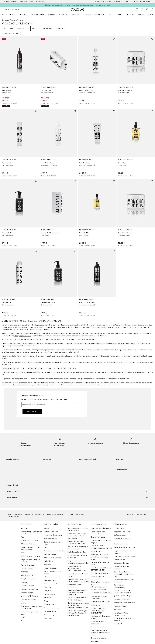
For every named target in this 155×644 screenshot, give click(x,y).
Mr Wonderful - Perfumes (30, 596)
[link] (19, 71)
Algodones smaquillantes (53, 558)
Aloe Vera (94, 641)
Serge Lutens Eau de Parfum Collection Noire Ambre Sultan (78, 562)
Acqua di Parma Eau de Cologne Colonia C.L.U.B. (76, 542)
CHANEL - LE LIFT (27, 569)
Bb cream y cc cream (52, 608)
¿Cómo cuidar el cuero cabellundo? (99, 597)
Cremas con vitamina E (99, 627)
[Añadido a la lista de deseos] (36, 39)
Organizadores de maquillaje (54, 551)
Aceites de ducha (50, 568)
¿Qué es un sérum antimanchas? (97, 578)
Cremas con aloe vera (99, 537)
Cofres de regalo (120, 535)
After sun (47, 587)
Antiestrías (48, 598)
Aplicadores (48, 561)
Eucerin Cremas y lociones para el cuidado (30, 549)
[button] (77, 485)
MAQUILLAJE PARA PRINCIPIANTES (121, 614)
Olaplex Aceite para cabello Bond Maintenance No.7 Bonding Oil (77, 592)
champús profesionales (23, 336)
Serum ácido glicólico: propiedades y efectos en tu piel (124, 574)
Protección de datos (15, 514)
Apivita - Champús (27, 565)
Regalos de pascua (121, 544)
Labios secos (95, 605)
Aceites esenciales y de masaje (52, 573)
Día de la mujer (119, 528)
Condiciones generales (77, 514)
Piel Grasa (118, 610)
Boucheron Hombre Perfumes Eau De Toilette (31, 608)
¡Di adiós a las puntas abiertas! (122, 568)
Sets (46, 547)
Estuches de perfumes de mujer (53, 543)
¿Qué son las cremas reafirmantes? (98, 623)
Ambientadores (50, 594)
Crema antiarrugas (51, 554)
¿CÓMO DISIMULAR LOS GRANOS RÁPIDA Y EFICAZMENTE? (99, 611)
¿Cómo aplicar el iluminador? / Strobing (102, 617)
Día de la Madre (38, 14)
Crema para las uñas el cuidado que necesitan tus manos (100, 633)
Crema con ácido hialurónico (101, 528)
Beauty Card (117, 2)
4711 (23, 621)
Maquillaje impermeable (53, 615)
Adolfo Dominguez (28, 593)
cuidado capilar (73, 325)
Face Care (48, 618)
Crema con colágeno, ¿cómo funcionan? (124, 581)
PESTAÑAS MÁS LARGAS (100, 573)
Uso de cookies (13, 517)
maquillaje (58, 327)
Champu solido (120, 560)
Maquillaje (99, 14)
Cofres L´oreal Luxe (51, 532)
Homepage (6, 20)
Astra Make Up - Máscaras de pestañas (31, 533)
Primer (46, 601)
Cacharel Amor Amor (28, 600)
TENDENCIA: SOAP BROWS (100, 602)
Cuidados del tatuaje (122, 563)
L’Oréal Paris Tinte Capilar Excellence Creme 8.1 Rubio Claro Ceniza (77, 536)
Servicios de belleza (103, 2)
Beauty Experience (146, 2)
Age (22, 537)
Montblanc (25, 528)
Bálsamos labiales (50, 539)
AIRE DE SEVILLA (27, 575)
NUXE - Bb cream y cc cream (31, 556)
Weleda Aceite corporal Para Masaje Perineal (78, 529)
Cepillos (47, 528)
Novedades (64, 14)
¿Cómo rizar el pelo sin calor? (101, 593)
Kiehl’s (23, 553)
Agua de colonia (120, 606)
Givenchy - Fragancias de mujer (30, 613)
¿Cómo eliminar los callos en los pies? (101, 542)
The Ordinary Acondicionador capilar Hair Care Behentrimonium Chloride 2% (78, 605)
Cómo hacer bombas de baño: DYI (123, 620)
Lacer (23, 617)
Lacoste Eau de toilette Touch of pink (78, 575)
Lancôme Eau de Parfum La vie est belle (77, 557)
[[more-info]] (12, 34)
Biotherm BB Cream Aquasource (74, 586)
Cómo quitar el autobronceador (120, 586)
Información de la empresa (35, 514)
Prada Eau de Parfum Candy (77, 552)
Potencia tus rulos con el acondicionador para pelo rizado (100, 557)
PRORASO (24, 572)
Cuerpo (120, 14)
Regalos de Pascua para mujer (125, 547)
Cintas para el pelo (51, 584)
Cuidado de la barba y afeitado (122, 540)
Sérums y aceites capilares (53, 577)
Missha (23, 603)
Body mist (48, 591)
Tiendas (127, 2)
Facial (111, 14)
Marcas (76, 14)
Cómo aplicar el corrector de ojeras (101, 583)
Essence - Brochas (27, 586)
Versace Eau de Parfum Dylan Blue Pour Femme (78, 548)
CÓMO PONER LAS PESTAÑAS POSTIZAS (98, 589)
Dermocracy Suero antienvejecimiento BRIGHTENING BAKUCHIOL (77, 569)
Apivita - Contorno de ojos (30, 541)
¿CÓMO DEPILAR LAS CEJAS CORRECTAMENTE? (101, 569)
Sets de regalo (8, 14)
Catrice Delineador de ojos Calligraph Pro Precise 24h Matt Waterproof (77, 613)
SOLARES (52, 14)
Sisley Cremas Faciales (29, 579)
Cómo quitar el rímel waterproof (98, 533)
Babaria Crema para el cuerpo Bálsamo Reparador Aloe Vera (78, 580)
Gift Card (23, 14)
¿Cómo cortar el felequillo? (124, 596)
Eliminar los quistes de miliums (125, 603)
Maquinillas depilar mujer (53, 535)
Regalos (134, 2)
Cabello (131, 14)
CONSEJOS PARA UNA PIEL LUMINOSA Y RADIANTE (124, 592)
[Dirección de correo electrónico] (52, 405)
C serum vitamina (50, 605)
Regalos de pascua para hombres (123, 552)
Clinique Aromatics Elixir (29, 589)
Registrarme (32, 412)
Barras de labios (50, 611)
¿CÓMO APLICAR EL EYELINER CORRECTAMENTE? (101, 547)
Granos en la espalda (98, 638)
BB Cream (24, 582)
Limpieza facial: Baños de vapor (100, 564)
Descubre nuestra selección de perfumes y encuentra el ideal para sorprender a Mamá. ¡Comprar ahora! (77, 5)
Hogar (141, 14)
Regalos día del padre (122, 532)
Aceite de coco (96, 551)
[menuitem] (10, 14)
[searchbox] (21, 9)
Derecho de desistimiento (56, 514)
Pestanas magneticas (122, 599)
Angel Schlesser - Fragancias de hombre (31, 561)
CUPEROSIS (118, 624)
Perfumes (87, 14)
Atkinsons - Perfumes (28, 544)
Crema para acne (50, 580)
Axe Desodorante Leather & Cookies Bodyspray (77, 599)
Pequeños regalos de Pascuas (125, 556)
